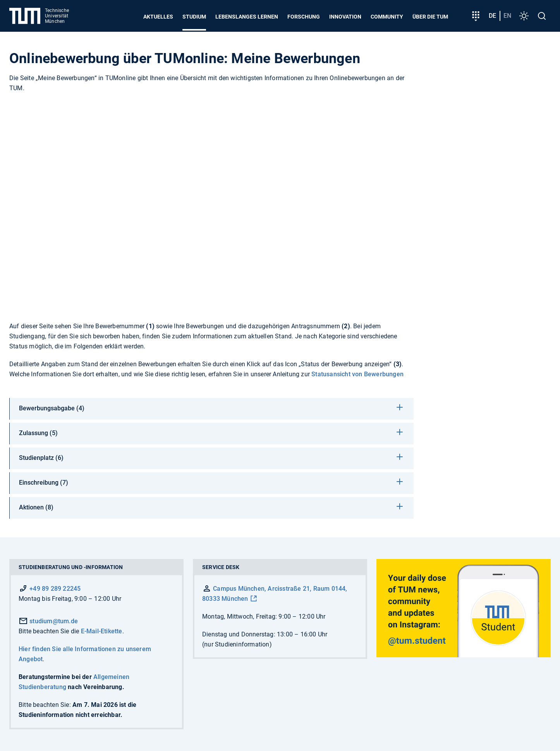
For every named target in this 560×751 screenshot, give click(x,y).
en (507, 16)
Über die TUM (430, 17)
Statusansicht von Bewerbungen (357, 374)
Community (387, 17)
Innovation (345, 17)
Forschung (304, 17)
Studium (194, 17)
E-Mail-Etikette (102, 631)
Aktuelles (158, 17)
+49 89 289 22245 (55, 589)
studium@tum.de (48, 621)
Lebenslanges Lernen (247, 17)
